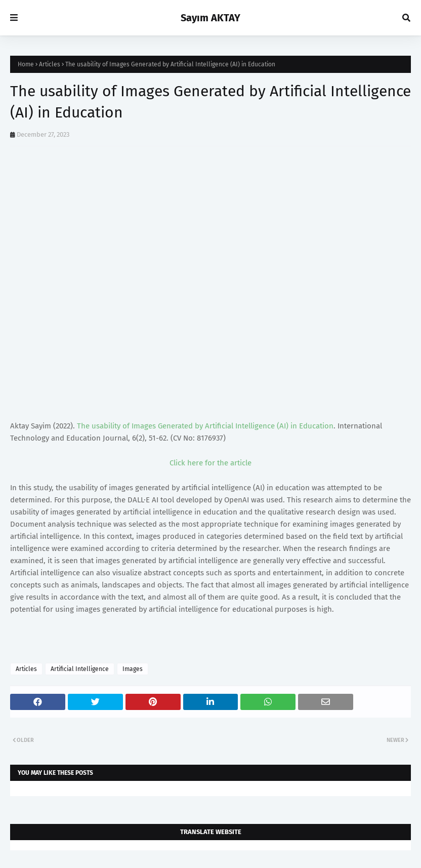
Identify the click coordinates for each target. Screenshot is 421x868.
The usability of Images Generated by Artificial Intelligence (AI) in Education (205, 426)
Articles (50, 64)
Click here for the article (210, 463)
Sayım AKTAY (210, 18)
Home (26, 64)
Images (133, 669)
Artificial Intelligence (80, 669)
